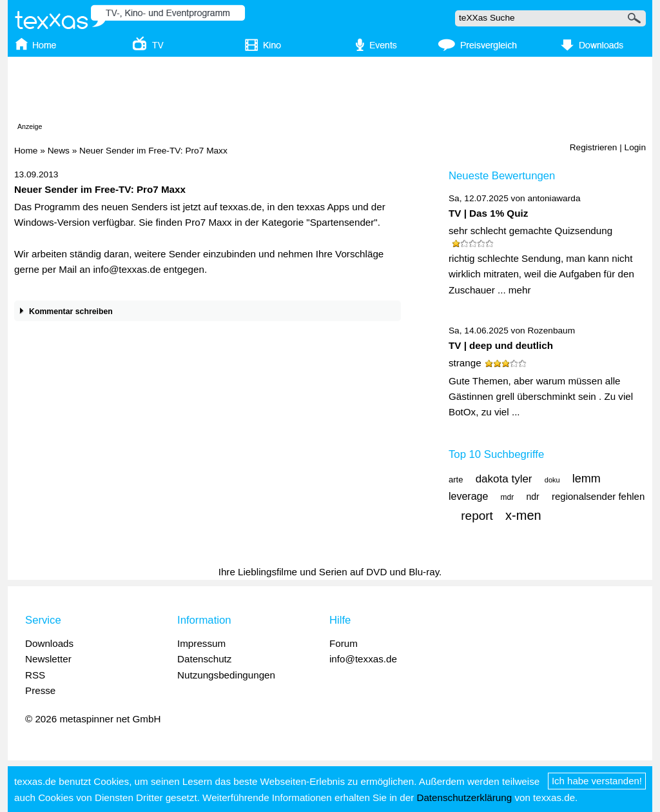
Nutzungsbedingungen (226, 675)
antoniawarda (554, 198)
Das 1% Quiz (499, 213)
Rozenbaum (551, 331)
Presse (40, 690)
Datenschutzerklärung (464, 797)
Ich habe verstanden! (597, 781)
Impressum (201, 643)
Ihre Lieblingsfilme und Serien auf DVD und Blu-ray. (330, 572)
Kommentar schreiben (63, 312)
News (59, 151)
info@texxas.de (363, 659)
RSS (35, 675)
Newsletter (48, 659)
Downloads (49, 643)
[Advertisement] (330, 92)
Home (26, 151)
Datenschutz (204, 659)
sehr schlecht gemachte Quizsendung (530, 231)
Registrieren (594, 147)
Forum (344, 643)
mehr (520, 290)
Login (635, 147)
